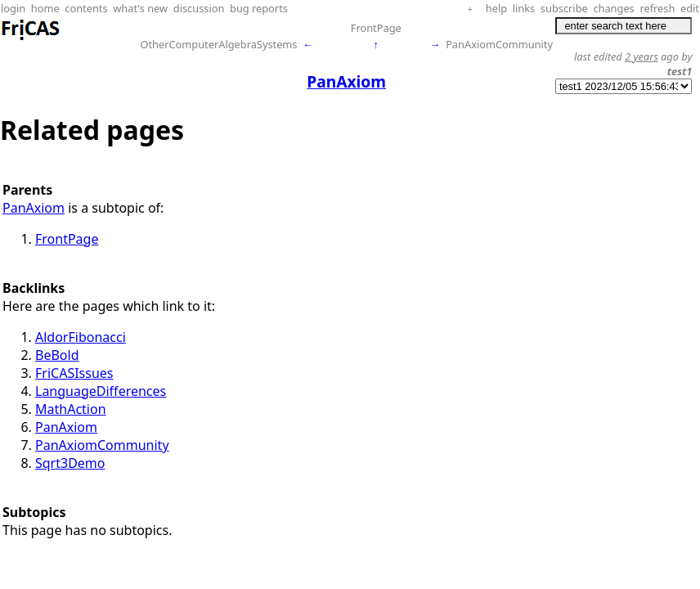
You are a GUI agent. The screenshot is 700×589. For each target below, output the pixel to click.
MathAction (71, 409)
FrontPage (376, 28)
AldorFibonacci (81, 337)
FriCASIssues (74, 373)
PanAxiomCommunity (499, 44)
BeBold (57, 355)
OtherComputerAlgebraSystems (218, 44)
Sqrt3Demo (70, 463)
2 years (642, 56)
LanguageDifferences (101, 391)
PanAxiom (34, 208)
